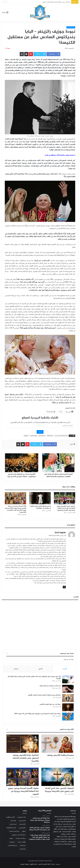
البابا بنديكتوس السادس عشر (61, 436)
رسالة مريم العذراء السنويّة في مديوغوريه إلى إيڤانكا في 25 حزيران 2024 (37, 714)
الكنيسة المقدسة (71, 27)
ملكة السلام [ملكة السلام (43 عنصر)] (23, 849)
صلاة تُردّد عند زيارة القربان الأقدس (50, 704)
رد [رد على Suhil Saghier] (64, 587)
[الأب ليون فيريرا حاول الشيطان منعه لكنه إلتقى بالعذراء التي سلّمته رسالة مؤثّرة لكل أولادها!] (68, 679)
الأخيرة (65, 669)
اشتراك (40, 432)
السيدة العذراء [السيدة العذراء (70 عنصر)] (13, 824)
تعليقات (16, 669)
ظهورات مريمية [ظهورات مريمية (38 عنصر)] (22, 842)
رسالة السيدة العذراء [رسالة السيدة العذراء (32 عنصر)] (21, 838)
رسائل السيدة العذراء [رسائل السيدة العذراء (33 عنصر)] (14, 831)
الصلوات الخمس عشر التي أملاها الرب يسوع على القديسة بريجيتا (59, 790)
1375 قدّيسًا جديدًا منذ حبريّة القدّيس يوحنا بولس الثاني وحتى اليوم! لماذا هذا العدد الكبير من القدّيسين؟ (16, 509)
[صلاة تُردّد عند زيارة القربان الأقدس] (68, 707)
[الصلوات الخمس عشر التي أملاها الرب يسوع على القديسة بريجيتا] (57, 777)
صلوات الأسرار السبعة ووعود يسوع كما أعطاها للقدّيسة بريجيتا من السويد (23, 791)
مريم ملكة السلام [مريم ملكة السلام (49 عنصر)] (13, 845)
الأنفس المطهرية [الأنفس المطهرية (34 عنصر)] (11, 817)
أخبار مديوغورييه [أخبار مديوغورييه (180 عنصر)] (22, 817)
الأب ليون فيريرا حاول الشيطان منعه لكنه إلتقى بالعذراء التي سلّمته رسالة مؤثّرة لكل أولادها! (34, 678)
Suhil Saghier (60, 533)
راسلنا (53, 864)
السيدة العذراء (50, 436)
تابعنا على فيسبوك (69, 659)
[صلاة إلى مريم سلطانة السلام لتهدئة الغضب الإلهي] (68, 698)
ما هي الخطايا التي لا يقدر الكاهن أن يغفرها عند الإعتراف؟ (40, 507)
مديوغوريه (26, 436)
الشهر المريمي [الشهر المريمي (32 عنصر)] (22, 828)
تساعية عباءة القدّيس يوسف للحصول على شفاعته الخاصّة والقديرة (26, 758)
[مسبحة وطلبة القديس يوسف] (57, 744)
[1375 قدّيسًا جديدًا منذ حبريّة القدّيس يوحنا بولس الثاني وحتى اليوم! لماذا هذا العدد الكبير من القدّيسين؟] (15, 498)
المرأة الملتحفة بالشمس (44, 864)
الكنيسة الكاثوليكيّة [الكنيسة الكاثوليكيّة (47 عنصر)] (11, 828)
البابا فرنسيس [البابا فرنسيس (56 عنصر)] (22, 821)
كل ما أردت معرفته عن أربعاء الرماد (50, 686)
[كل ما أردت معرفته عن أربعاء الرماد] (68, 689)
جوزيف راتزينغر (34, 436)
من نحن (58, 864)
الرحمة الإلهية (33, 864)
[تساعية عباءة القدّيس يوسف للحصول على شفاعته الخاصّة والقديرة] (22, 744)
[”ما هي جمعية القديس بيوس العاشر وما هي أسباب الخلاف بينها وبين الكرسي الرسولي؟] (65, 498)
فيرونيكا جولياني (25, 864)
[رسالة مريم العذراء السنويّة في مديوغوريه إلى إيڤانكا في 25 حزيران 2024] (68, 717)
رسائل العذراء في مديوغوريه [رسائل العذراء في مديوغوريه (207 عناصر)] (19, 835)
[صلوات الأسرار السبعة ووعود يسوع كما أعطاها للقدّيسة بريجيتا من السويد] (22, 777)
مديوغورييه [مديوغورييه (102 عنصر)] (12, 842)
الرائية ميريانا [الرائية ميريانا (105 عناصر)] (22, 824)
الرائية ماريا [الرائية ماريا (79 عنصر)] (13, 821)
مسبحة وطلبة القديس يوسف (60, 755)
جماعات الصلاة (42, 436)
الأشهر (41, 669)
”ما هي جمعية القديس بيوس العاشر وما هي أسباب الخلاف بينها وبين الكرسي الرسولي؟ (66, 508)
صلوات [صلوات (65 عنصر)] (11, 838)
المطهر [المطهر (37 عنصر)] (24, 831)
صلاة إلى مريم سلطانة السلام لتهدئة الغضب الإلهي (44, 695)
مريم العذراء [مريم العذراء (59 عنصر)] (23, 845)
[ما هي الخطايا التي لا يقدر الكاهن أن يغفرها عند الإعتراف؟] (40, 498)
